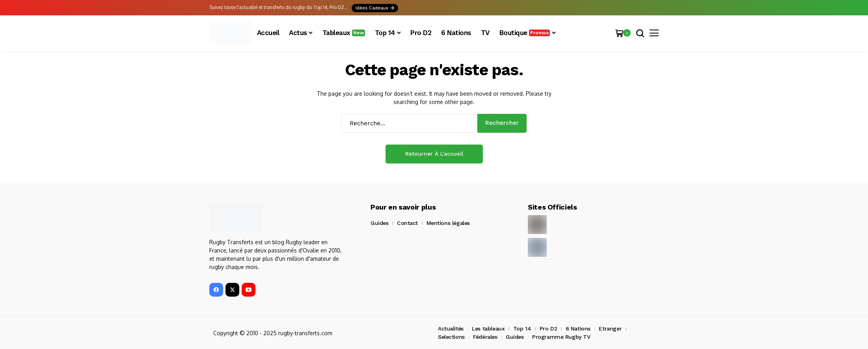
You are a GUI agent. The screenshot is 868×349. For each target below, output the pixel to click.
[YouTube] (249, 290)
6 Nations (578, 329)
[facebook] (216, 290)
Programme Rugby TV (561, 337)
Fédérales (485, 337)
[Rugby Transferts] (231, 33)
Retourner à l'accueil (434, 154)
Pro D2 (548, 329)
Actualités (451, 329)
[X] (232, 290)
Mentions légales (448, 223)
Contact (407, 223)
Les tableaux (488, 329)
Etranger (610, 329)
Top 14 (522, 329)
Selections (451, 337)
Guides (379, 223)
